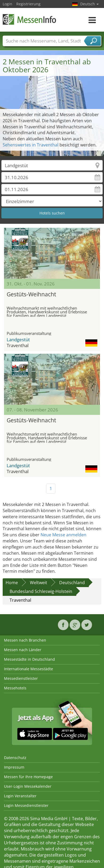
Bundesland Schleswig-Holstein (41, 591)
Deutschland (72, 583)
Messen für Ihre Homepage (28, 777)
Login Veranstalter (20, 796)
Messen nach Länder (23, 650)
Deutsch (89, 4)
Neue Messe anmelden (63, 535)
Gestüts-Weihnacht (31, 294)
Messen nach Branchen (25, 640)
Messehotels (15, 688)
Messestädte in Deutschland (29, 659)
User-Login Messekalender (28, 786)
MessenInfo (29, 19)
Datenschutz (15, 758)
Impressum (14, 767)
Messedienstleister (21, 678)
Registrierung (28, 4)
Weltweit (39, 583)
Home (12, 583)
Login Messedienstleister (26, 805)
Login (7, 4)
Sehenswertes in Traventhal (31, 145)
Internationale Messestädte (29, 669)
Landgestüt (18, 340)
